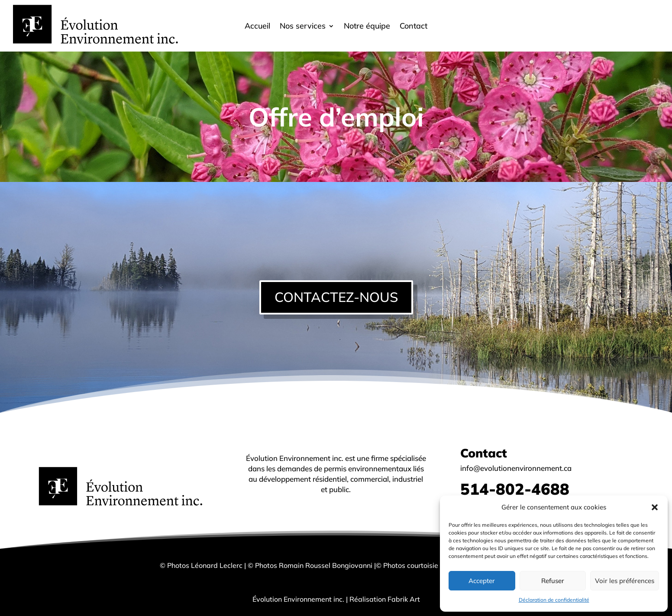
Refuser (553, 581)
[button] (655, 507)
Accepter (482, 581)
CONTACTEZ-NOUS (336, 297)
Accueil (257, 27)
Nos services (303, 27)
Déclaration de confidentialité (554, 600)
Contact (414, 27)
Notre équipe (367, 27)
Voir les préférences (625, 581)
